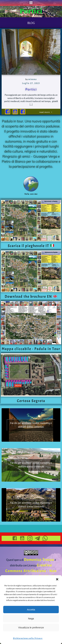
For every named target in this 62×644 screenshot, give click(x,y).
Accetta (31, 610)
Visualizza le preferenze (31, 627)
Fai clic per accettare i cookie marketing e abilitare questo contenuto (31, 425)
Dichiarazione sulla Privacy (28, 638)
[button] (57, 579)
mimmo (33, 79)
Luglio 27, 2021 (31, 83)
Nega (31, 618)
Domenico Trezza (39, 560)
